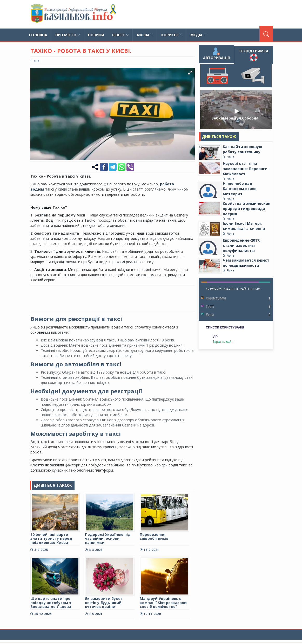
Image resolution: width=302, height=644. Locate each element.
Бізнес (120, 35)
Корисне (172, 35)
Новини (96, 35)
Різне (35, 61)
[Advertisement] (200, 14)
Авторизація (216, 54)
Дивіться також (219, 136)
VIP (215, 337)
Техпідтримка (254, 55)
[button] (190, 73)
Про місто (68, 35)
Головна (38, 35)
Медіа (198, 35)
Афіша (145, 35)
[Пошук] (266, 34)
